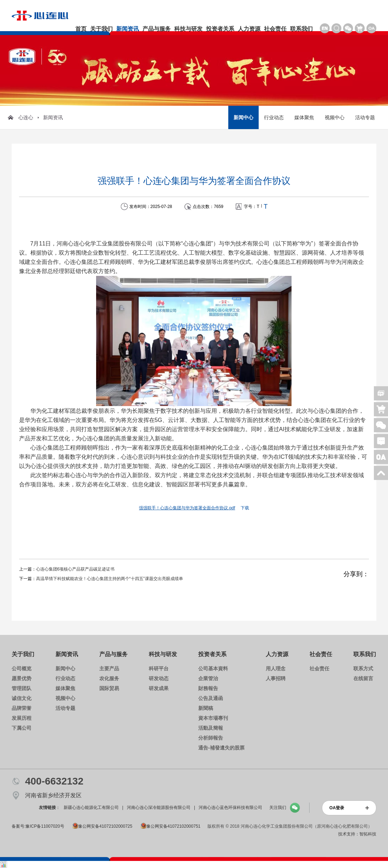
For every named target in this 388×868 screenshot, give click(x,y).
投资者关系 (220, 29)
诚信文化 (22, 698)
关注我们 (278, 808)
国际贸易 (109, 688)
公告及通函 (211, 698)
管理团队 (22, 688)
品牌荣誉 (22, 708)
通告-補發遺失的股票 (221, 748)
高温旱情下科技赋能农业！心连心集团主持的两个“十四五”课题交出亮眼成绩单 (110, 579)
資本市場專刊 (213, 718)
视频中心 (335, 117)
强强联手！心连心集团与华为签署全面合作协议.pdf (187, 508)
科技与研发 (188, 29)
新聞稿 (206, 708)
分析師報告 (211, 738)
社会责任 (275, 29)
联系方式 (363, 669)
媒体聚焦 (304, 117)
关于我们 (101, 29)
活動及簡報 (211, 728)
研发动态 (159, 678)
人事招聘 (276, 678)
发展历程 (22, 718)
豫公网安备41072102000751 (171, 826)
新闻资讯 (128, 29)
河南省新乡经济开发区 (53, 795)
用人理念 (276, 669)
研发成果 (159, 688)
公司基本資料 (213, 669)
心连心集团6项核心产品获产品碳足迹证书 (75, 569)
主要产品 (109, 669)
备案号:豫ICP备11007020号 (38, 826)
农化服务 (109, 678)
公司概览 (22, 669)
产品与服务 (157, 29)
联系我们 (301, 29)
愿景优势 (22, 678)
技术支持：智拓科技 (357, 834)
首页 (81, 29)
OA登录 (337, 808)
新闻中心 (243, 117)
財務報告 (208, 688)
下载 (245, 508)
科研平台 (159, 669)
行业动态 (274, 117)
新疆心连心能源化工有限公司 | (93, 808)
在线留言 (363, 678)
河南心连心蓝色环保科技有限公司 (232, 808)
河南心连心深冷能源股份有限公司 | (161, 808)
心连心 (20, 117)
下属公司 (22, 728)
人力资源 (249, 29)
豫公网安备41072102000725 (102, 826)
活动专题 (365, 117)
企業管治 (208, 678)
